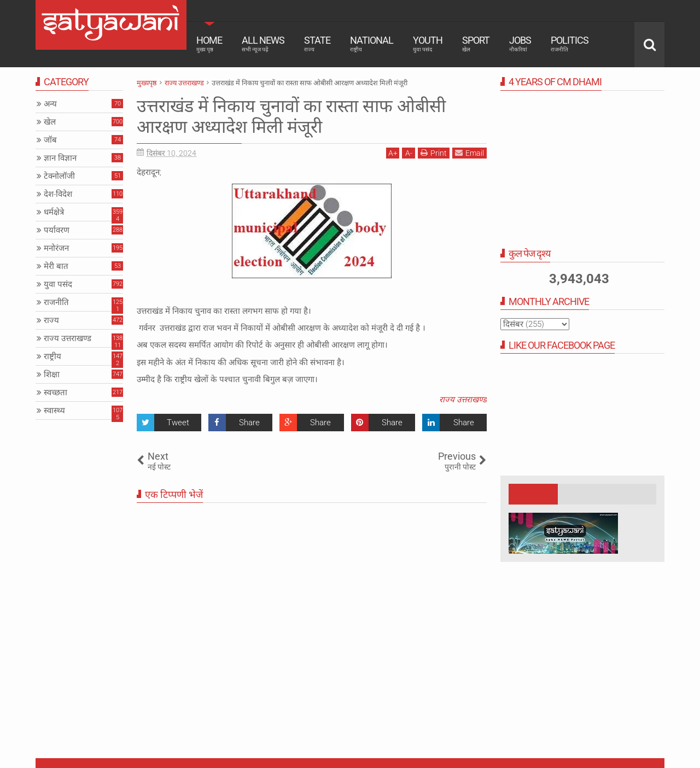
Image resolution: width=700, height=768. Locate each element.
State (317, 44)
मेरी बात (56, 266)
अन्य (50, 104)
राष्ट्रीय (52, 356)
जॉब (50, 140)
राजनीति (56, 302)
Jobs (520, 44)
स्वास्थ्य (54, 411)
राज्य (51, 320)
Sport (476, 44)
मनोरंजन (56, 248)
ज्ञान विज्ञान (60, 158)
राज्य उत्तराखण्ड (463, 400)
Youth (428, 44)
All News (263, 44)
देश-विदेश (58, 194)
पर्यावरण (57, 230)
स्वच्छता (56, 392)
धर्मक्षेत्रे (54, 212)
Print (434, 153)
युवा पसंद (58, 284)
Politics (570, 44)
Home (209, 44)
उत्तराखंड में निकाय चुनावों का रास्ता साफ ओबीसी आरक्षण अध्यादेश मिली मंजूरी (291, 116)
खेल (50, 122)
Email (469, 153)
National (372, 44)
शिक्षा (52, 374)
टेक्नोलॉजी (59, 176)
